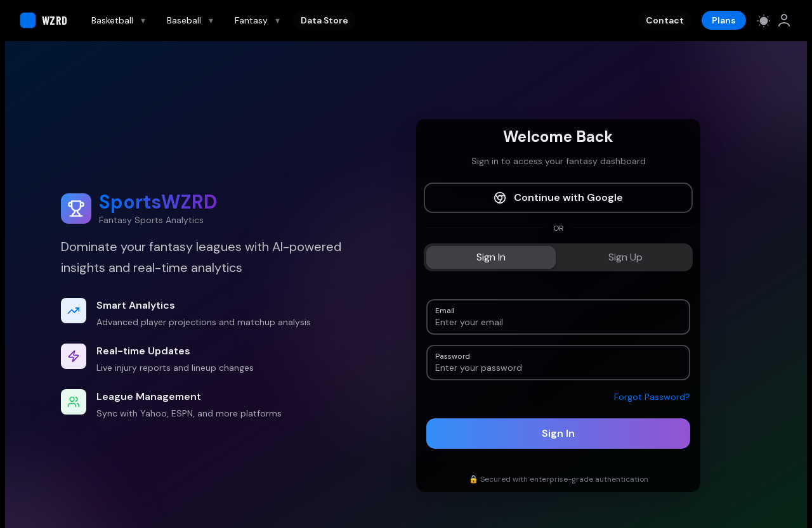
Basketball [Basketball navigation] (118, 20)
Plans (724, 20)
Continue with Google (558, 197)
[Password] (558, 368)
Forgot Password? (652, 397)
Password (452, 355)
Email (445, 310)
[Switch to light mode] (764, 20)
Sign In (558, 433)
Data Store (324, 20)
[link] (784, 20)
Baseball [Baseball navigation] (190, 20)
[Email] (558, 322)
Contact (665, 20)
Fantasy (257, 20)
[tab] (491, 257)
